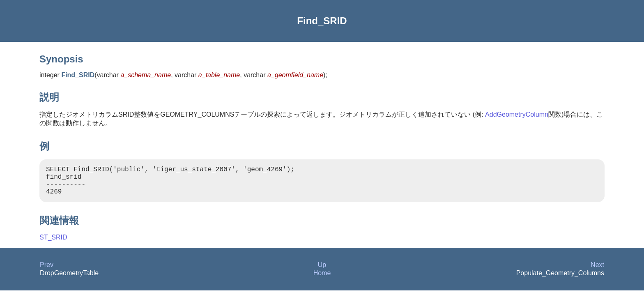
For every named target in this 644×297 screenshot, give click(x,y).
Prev (47, 271)
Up (322, 271)
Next (597, 271)
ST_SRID (53, 244)
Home (322, 280)
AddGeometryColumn (517, 114)
